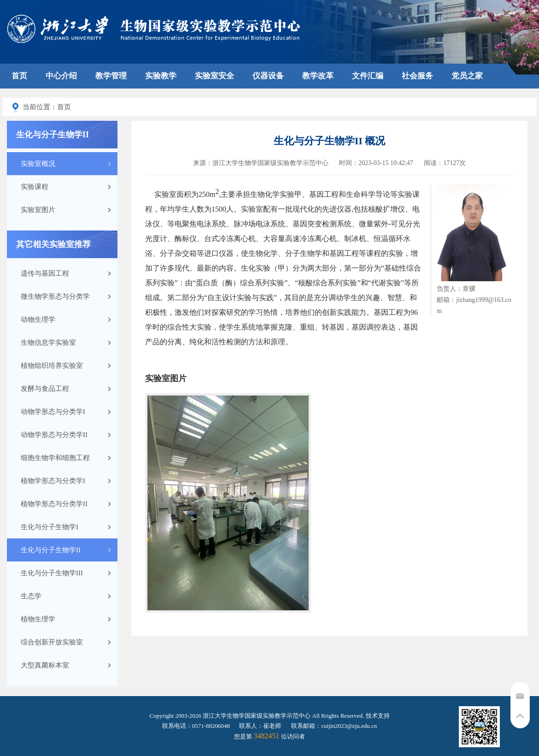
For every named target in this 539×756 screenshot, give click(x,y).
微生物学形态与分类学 (55, 296)
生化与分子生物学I (50, 527)
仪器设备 (268, 76)
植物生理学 (38, 619)
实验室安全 (214, 76)
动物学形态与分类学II (54, 435)
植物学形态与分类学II (54, 504)
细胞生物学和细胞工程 (55, 458)
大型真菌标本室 (45, 665)
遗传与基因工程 (45, 273)
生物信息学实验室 (48, 343)
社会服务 (417, 76)
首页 (19, 76)
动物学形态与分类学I (53, 412)
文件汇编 (368, 76)
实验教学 (161, 76)
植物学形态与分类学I (53, 481)
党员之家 (467, 76)
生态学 (31, 596)
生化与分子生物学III (52, 573)
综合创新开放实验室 (52, 642)
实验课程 (35, 187)
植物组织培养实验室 (52, 366)
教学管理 (111, 76)
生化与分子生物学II (51, 550)
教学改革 (318, 76)
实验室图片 (38, 210)
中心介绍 (61, 76)
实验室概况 (38, 164)
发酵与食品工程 (45, 389)
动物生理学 (38, 319)
